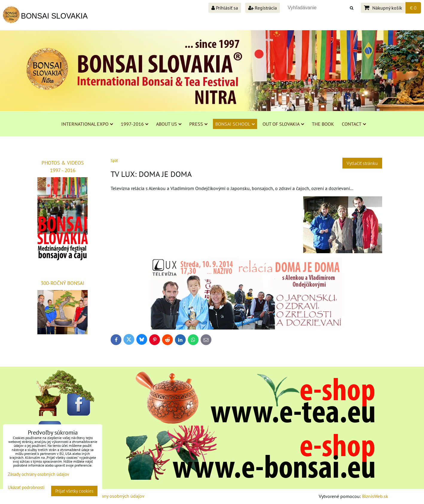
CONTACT (354, 124)
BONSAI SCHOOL (235, 124)
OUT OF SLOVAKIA (283, 124)
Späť (114, 161)
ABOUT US (169, 124)
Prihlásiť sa (225, 8)
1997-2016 (135, 124)
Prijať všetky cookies (74, 491)
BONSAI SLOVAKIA (54, 16)
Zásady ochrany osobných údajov (111, 496)
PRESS (198, 124)
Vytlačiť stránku (362, 163)
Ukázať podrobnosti (26, 488)
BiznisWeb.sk (375, 496)
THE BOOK (323, 124)
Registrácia (263, 8)
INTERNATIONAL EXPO (87, 124)
